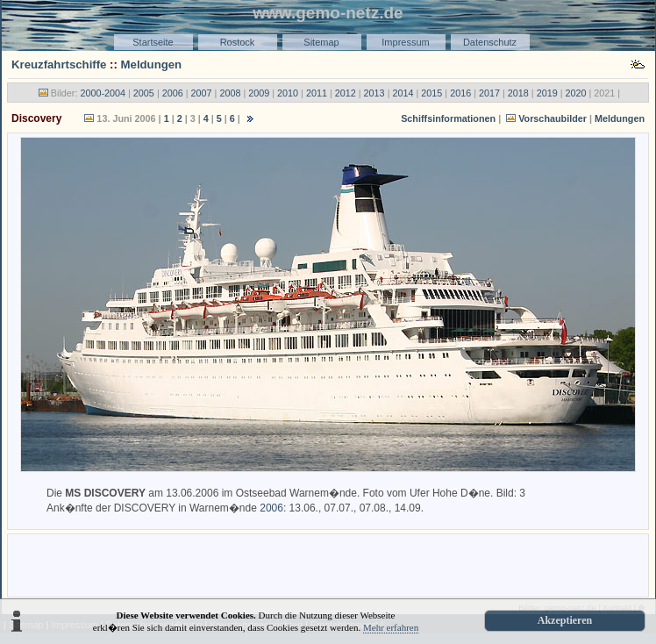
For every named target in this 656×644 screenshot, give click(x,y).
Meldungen (152, 64)
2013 (374, 93)
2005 (144, 93)
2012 (346, 93)
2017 (489, 93)
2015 (431, 93)
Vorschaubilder (553, 118)
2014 (403, 93)
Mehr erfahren (391, 627)
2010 (288, 93)
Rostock (238, 42)
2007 (202, 93)
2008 (230, 93)
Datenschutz (490, 42)
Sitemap (321, 42)
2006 (173, 93)
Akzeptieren (565, 620)
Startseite (153, 42)
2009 (259, 93)
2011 (317, 93)
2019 (547, 93)
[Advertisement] (328, 564)
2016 (460, 93)
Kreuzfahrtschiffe (59, 64)
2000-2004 (103, 93)
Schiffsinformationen (448, 118)
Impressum (405, 42)
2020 (576, 93)
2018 (518, 93)
